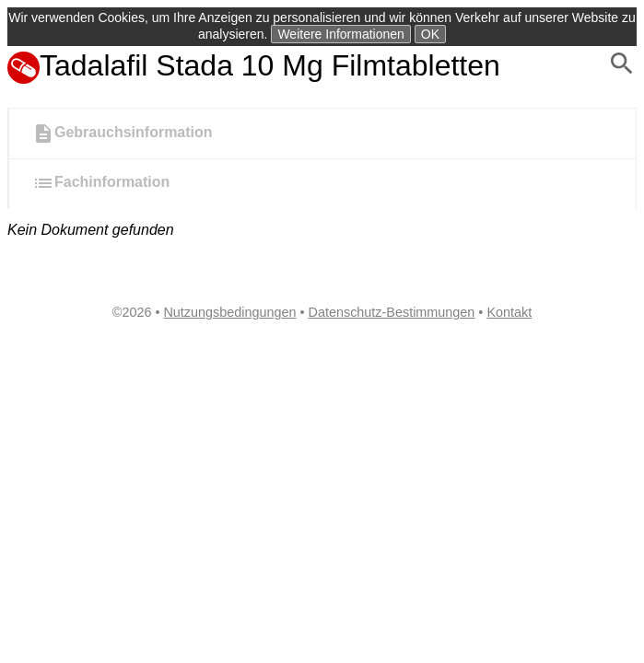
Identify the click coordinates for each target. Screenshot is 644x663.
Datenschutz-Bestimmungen (392, 312)
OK (430, 34)
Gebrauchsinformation (123, 134)
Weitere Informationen (340, 34)
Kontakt (509, 312)
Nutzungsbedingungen (229, 312)
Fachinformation (101, 183)
